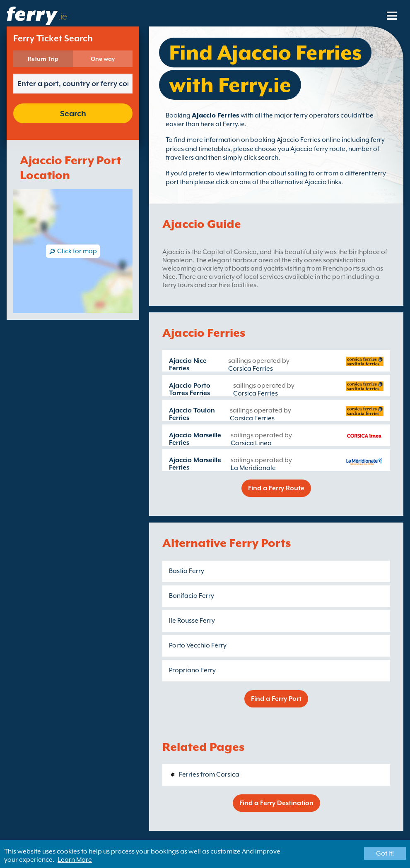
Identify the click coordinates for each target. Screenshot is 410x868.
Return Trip (43, 59)
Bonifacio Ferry (192, 596)
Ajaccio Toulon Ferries (192, 414)
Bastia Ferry (187, 571)
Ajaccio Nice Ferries (188, 364)
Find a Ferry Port (276, 699)
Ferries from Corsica (209, 774)
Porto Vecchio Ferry (198, 645)
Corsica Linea (251, 443)
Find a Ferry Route (276, 488)
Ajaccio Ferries (216, 115)
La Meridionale (253, 468)
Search (73, 113)
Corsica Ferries (251, 369)
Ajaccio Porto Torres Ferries (190, 389)
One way (103, 59)
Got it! (385, 854)
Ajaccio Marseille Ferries (195, 439)
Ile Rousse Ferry (192, 621)
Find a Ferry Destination (276, 803)
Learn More (75, 860)
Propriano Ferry (192, 670)
